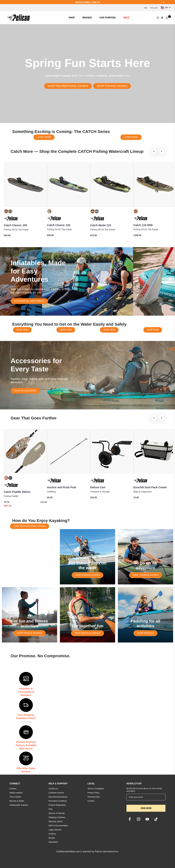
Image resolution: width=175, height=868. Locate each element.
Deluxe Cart (98, 487)
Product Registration (57, 805)
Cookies (91, 801)
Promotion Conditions (58, 801)
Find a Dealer (15, 797)
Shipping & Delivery (57, 817)
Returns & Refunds (57, 813)
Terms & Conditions (96, 789)
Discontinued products (58, 797)
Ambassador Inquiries (19, 805)
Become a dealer (17, 801)
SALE (126, 18)
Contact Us (53, 789)
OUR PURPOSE (107, 18)
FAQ (50, 809)
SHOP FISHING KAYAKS (112, 86)
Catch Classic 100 (15, 225)
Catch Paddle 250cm (17, 492)
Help (146, 8)
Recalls (52, 838)
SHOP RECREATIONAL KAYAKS (68, 86)
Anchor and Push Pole (62, 487)
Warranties (53, 842)
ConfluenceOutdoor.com (68, 851)
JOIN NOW (146, 808)
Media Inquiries (16, 793)
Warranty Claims (56, 821)
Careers (13, 789)
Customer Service (56, 793)
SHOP (72, 18)
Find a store (154, 8)
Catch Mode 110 (101, 225)
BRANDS (87, 18)
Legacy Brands (55, 830)
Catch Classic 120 (59, 225)
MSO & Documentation (58, 826)
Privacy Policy (93, 793)
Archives (52, 834)
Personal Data (94, 797)
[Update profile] (162, 18)
